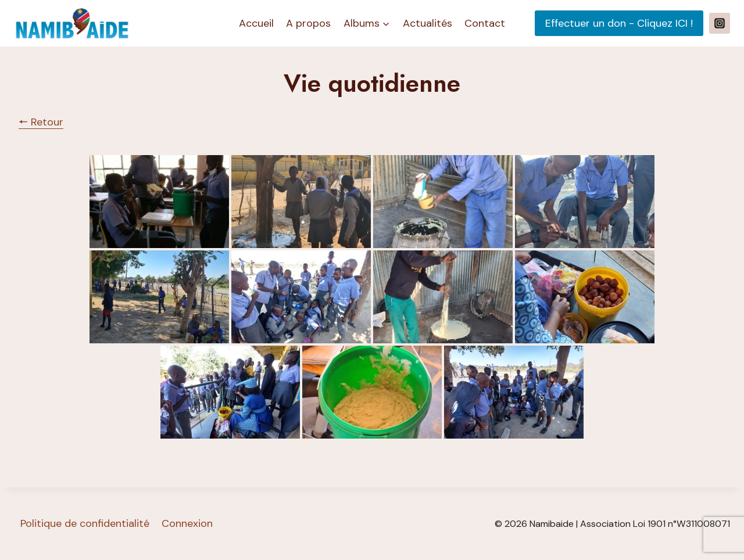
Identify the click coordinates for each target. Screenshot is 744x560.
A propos (308, 23)
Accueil (256, 23)
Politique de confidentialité (85, 523)
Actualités (428, 23)
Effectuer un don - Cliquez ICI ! (619, 23)
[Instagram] (720, 23)
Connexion (187, 523)
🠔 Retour (41, 122)
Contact (485, 23)
